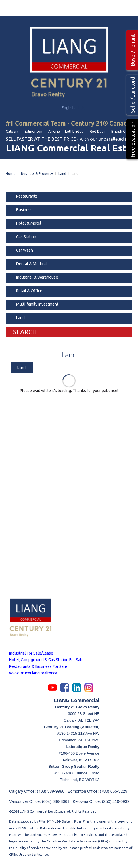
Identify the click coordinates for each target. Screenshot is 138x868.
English (69, 108)
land (21, 368)
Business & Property (37, 174)
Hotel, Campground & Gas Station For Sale (46, 660)
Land (62, 174)
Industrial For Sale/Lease (31, 653)
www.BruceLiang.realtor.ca (33, 673)
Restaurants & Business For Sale (38, 666)
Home (11, 174)
